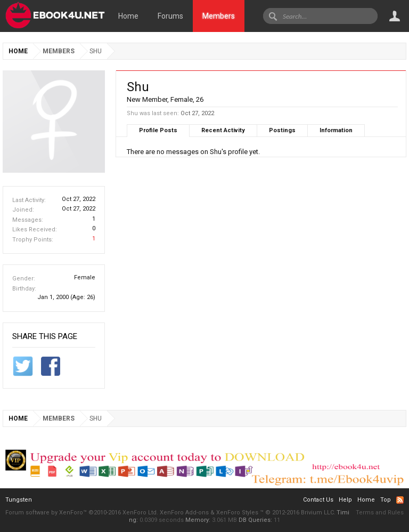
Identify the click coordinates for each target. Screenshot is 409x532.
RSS (400, 500)
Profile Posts (158, 130)
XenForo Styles (237, 513)
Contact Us (318, 500)
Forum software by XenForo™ (82, 513)
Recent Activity (223, 130)
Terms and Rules (380, 513)
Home (128, 16)
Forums (170, 16)
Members (219, 16)
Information (336, 130)
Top (386, 500)
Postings (282, 130)
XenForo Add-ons (184, 513)
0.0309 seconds (162, 520)
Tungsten (19, 500)
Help (345, 500)
